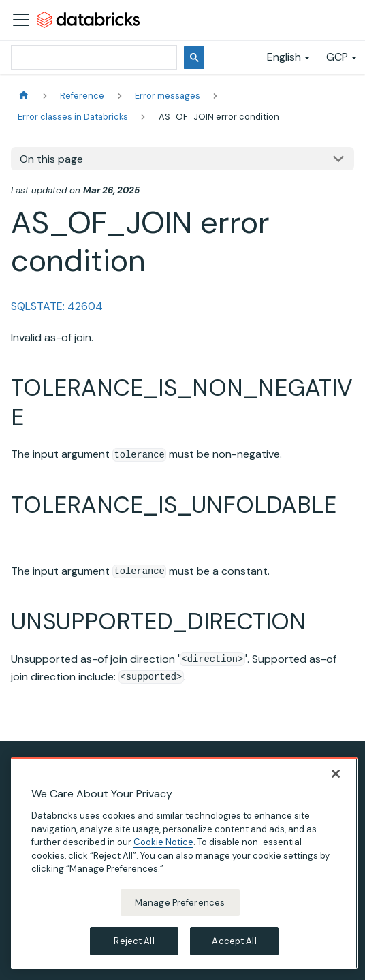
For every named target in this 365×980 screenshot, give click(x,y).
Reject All (134, 942)
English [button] (284, 57)
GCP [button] (337, 57)
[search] (93, 58)
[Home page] (24, 96)
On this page (51, 159)
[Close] (336, 775)
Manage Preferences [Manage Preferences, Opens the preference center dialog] (180, 903)
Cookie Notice (163, 843)
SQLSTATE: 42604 (57, 306)
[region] (184, 865)
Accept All (234, 942)
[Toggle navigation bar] (21, 20)
